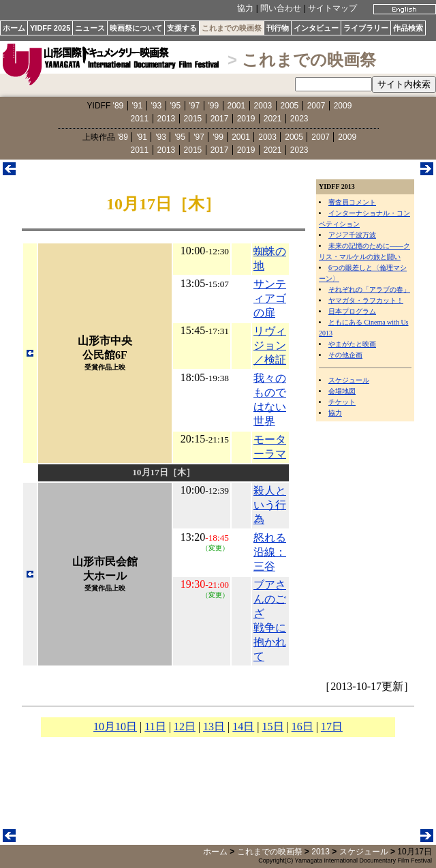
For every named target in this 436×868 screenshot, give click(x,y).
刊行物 (278, 28)
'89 (119, 106)
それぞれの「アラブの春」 (369, 289)
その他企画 (345, 355)
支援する (182, 28)
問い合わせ (281, 8)
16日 (302, 727)
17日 (332, 727)
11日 (155, 727)
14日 (243, 727)
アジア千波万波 (352, 235)
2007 (316, 106)
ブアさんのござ (270, 599)
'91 (138, 106)
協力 (245, 8)
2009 (343, 106)
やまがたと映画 (352, 344)
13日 (214, 727)
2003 (263, 106)
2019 (246, 119)
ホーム (14, 28)
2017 (220, 119)
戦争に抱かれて (270, 642)
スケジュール (349, 380)
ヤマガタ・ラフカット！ (366, 300)
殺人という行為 (270, 505)
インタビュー (316, 28)
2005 (290, 106)
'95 (176, 106)
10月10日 (115, 727)
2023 (299, 119)
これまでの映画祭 (232, 28)
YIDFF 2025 (50, 28)
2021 (273, 119)
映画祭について (136, 28)
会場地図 (342, 391)
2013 (167, 119)
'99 (214, 106)
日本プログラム (352, 311)
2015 (193, 119)
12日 (185, 727)
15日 (273, 727)
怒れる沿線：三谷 (270, 552)
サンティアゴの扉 (270, 298)
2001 (237, 106)
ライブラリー (366, 28)
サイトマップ (332, 8)
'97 (195, 106)
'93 (157, 106)
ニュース (90, 28)
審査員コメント (352, 202)
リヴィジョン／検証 (270, 345)
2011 (140, 119)
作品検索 (408, 28)
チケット (342, 402)
